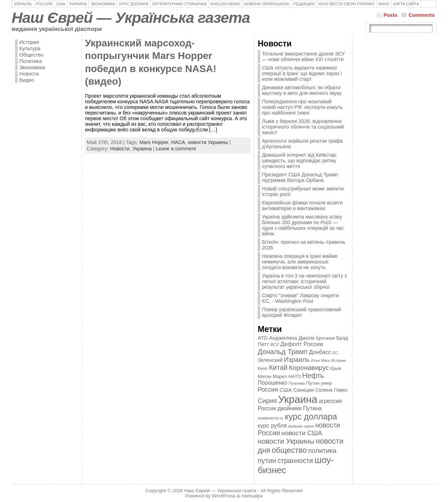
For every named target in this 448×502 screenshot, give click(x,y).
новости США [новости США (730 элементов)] (302, 433)
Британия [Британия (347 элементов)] (325, 338)
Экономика (32, 67)
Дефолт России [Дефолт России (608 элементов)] (302, 344)
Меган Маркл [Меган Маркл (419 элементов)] (272, 376)
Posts (390, 15)
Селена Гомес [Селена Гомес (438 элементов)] (331, 390)
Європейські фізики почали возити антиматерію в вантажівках (302, 206)
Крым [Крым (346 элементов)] (336, 369)
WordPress (224, 496)
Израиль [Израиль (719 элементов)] (297, 360)
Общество (31, 55)
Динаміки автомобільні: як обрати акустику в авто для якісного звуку (302, 90)
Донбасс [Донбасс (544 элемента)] (320, 352)
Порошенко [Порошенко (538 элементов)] (272, 383)
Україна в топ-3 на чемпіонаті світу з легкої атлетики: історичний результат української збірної (304, 281)
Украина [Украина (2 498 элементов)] (298, 399)
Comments (422, 15)
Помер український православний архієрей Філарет (301, 312)
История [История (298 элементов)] (338, 360)
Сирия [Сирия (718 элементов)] (267, 401)
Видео (27, 80)
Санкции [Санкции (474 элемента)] (304, 390)
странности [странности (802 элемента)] (295, 461)
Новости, (121, 149)
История (29, 42)
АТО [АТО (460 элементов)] (263, 338)
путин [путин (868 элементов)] (267, 461)
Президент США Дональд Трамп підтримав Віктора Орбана (300, 177)
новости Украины (208, 142)
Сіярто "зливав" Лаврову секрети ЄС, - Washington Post (300, 298)
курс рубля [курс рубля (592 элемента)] (272, 426)
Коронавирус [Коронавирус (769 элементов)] (309, 368)
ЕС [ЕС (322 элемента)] (335, 353)
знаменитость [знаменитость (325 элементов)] (271, 418)
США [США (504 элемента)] (286, 390)
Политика (31, 61)
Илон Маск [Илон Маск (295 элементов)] (321, 360)
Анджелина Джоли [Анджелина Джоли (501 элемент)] (292, 338)
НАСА (178, 142)
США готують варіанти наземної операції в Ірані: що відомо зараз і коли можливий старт (302, 73)
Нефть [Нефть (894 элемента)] (313, 376)
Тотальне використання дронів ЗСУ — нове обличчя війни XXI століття (303, 57)
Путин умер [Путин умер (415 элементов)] (319, 383)
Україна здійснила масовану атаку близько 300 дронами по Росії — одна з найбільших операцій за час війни (303, 225)
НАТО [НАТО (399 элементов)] (295, 376)
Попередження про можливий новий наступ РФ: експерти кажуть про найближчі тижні (302, 107)
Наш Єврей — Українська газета (131, 18)
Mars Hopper (154, 142)
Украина (142, 149)
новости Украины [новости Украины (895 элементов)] (286, 441)
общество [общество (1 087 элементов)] (289, 450)
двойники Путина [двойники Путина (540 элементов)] (299, 408)
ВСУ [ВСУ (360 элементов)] (275, 345)
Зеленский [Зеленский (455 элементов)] (270, 360)
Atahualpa (252, 496)
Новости (29, 74)
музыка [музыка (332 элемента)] (295, 426)
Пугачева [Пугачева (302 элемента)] (297, 383)
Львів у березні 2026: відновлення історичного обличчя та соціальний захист (303, 127)
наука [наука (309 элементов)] (309, 426)
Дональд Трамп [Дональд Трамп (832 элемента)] (283, 352)
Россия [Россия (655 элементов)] (268, 390)
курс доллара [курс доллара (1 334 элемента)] (311, 416)
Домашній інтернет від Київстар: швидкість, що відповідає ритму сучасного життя (300, 161)
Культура (30, 48)
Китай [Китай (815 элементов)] (278, 367)
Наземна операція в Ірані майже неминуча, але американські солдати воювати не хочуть (300, 262)
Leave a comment (176, 149)
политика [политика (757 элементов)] (322, 451)
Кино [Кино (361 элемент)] (263, 369)
